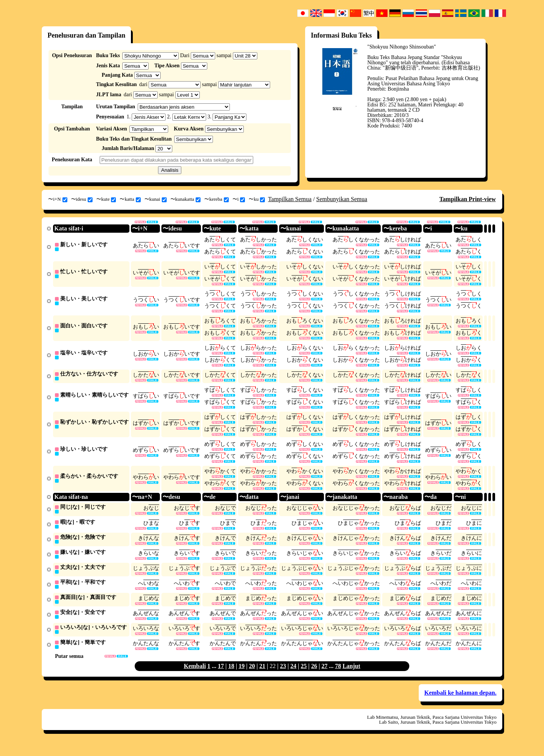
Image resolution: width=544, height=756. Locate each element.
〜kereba (217, 199)
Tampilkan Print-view (468, 199)
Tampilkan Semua (290, 199)
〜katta (130, 199)
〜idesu (82, 199)
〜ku (257, 199)
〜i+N (58, 199)
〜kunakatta (186, 199)
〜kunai (156, 199)
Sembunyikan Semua (342, 199)
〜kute (106, 199)
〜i (239, 199)
